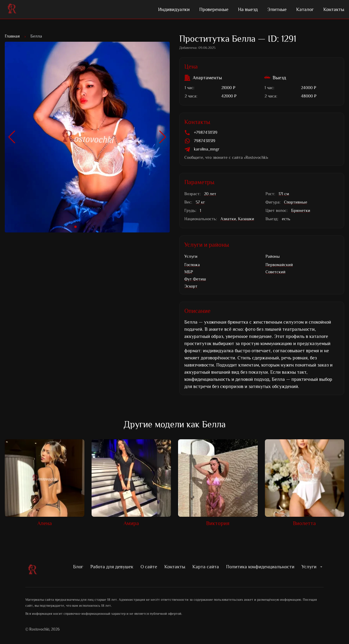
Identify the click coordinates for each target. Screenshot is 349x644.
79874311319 (205, 141)
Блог (78, 567)
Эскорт (191, 286)
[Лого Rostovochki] (12, 10)
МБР (189, 272)
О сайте (149, 567)
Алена (45, 523)
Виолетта (304, 523)
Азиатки (228, 219)
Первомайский (279, 265)
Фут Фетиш (195, 279)
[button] (12, 137)
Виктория (218, 523)
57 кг (200, 202)
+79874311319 (206, 132)
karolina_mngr (207, 149)
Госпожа (192, 265)
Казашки (246, 219)
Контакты (175, 567)
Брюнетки (301, 211)
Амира (131, 523)
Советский (275, 272)
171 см (284, 194)
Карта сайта (206, 567)
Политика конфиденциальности (260, 567)
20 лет (210, 194)
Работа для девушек (112, 567)
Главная (12, 36)
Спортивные (296, 202)
